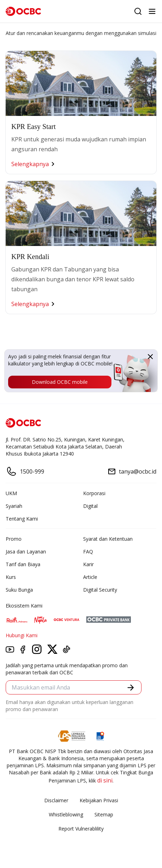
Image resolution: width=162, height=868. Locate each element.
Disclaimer (56, 800)
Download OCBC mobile (60, 382)
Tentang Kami (22, 519)
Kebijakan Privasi (99, 800)
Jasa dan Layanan (26, 552)
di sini (105, 780)
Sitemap (104, 814)
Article (90, 577)
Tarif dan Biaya (23, 564)
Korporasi (94, 493)
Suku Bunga (19, 590)
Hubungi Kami (22, 635)
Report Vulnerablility (81, 829)
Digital (90, 506)
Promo (14, 539)
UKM (11, 493)
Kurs (11, 577)
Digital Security (100, 590)
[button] (131, 688)
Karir (88, 564)
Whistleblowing (66, 814)
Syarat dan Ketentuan (108, 539)
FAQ (88, 552)
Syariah (14, 506)
